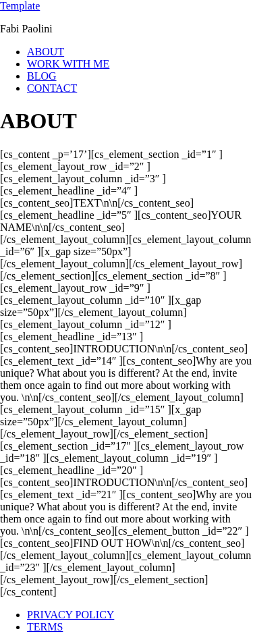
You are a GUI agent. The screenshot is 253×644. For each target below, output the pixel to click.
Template (20, 6)
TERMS (45, 627)
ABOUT (46, 52)
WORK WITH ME (68, 64)
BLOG (42, 76)
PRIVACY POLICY (71, 615)
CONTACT (52, 88)
